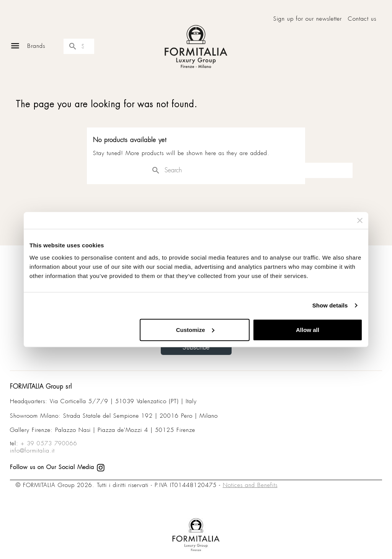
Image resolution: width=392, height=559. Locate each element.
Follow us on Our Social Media (57, 467)
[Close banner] (360, 221)
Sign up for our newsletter (308, 19)
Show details (330, 305)
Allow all (308, 329)
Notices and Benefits (250, 485)
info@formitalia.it (32, 451)
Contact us (362, 19)
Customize (195, 329)
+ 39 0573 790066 (49, 443)
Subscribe (196, 347)
